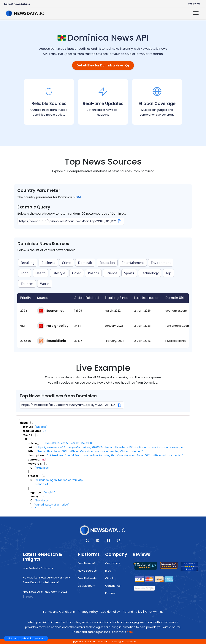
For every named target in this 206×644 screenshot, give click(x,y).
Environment (161, 263)
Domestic (85, 263)
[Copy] (120, 221)
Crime (67, 263)
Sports (129, 273)
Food (25, 273)
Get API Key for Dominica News (103, 65)
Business (48, 263)
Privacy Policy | (89, 612)
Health (41, 273)
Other (77, 273)
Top (168, 273)
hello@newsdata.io (17, 4)
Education (107, 263)
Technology (150, 273)
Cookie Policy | (111, 612)
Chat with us (154, 612)
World (45, 284)
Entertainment (133, 263)
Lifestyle (59, 273)
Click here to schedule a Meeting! (26, 638)
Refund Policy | (133, 612)
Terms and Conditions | (60, 612)
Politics (93, 273)
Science (112, 273)
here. (130, 632)
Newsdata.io (92, 641)
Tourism (27, 284)
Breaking (28, 263)
